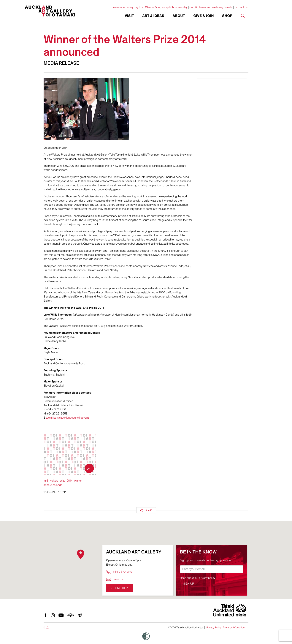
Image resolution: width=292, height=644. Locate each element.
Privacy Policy (214, 628)
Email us (114, 579)
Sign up (189, 584)
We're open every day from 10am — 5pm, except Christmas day (150, 7)
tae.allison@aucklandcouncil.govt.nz (68, 418)
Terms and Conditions (234, 628)
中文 (46, 628)
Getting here (119, 588)
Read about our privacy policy (198, 578)
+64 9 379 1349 (119, 572)
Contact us (241, 7)
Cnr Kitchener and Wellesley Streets (211, 7)
